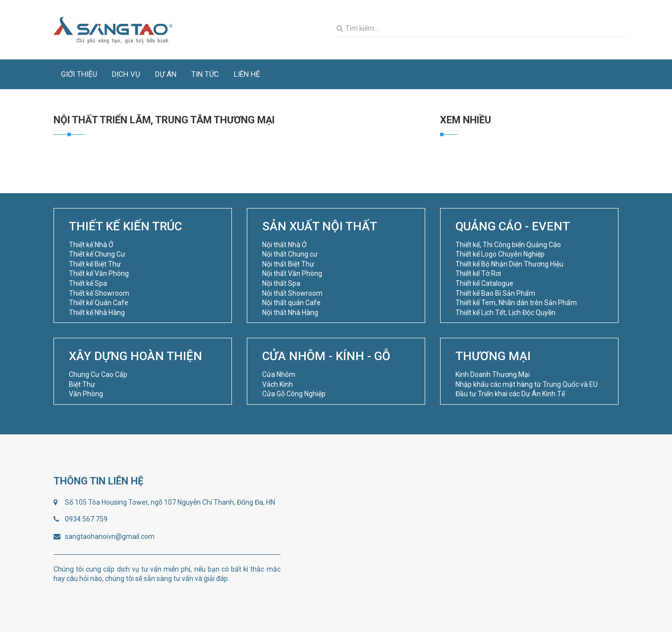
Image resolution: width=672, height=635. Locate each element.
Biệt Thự (82, 384)
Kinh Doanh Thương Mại (493, 374)
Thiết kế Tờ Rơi (478, 273)
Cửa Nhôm (279, 374)
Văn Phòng (86, 394)
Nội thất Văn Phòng (292, 273)
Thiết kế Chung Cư (97, 254)
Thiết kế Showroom (99, 293)
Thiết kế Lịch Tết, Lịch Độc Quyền (505, 313)
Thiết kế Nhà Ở (91, 245)
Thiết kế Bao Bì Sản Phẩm (495, 293)
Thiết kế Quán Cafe (99, 303)
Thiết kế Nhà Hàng (97, 313)
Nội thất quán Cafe (291, 303)
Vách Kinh (278, 384)
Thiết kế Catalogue (484, 283)
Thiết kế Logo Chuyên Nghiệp (500, 254)
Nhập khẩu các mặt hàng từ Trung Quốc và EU (527, 384)
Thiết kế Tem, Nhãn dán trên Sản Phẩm (516, 303)
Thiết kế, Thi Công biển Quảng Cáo (508, 245)
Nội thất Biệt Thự (288, 264)
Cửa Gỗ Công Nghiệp (294, 394)
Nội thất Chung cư (290, 254)
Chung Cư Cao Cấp (98, 374)
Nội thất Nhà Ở (284, 245)
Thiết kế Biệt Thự (95, 264)
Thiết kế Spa (88, 283)
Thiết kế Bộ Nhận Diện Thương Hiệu (509, 264)
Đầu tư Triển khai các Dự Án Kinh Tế (510, 394)
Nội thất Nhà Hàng (290, 313)
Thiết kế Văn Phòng (99, 273)
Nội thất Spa (281, 283)
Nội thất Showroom (292, 293)
